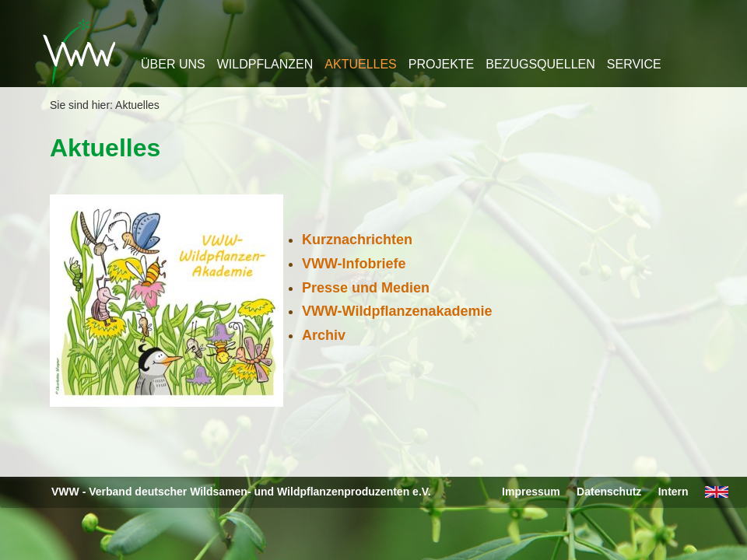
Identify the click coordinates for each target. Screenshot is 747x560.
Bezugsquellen (540, 64)
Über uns (173, 64)
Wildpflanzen (265, 64)
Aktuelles (360, 64)
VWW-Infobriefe (354, 264)
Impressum (531, 492)
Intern (673, 492)
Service (634, 64)
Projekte (441, 64)
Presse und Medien (366, 288)
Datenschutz (609, 492)
